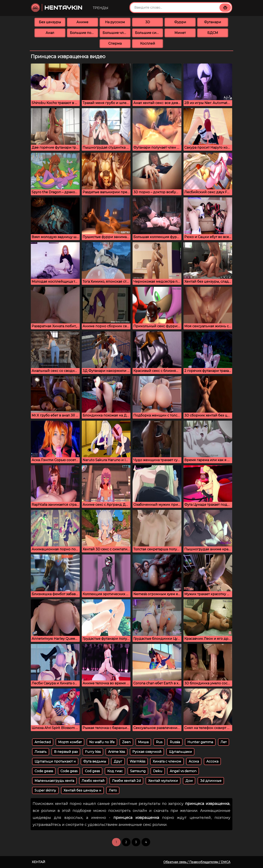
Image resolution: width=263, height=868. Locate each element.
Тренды (101, 8)
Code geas (69, 771)
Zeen (126, 742)
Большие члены (117, 33)
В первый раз (66, 752)
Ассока (212, 761)
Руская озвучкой (147, 752)
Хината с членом (167, 761)
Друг (118, 761)
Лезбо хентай (93, 781)
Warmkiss (137, 761)
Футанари (213, 22)
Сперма (115, 43)
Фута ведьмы (95, 761)
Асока (194, 761)
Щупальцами (180, 752)
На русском (115, 22)
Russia (175, 742)
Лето (113, 790)
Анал (50, 33)
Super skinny (45, 790)
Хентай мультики (163, 781)
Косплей (148, 43)
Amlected (43, 742)
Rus (159, 742)
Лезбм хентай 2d (126, 781)
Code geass (44, 771)
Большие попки (84, 33)
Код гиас (115, 771)
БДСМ (213, 33)
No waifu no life (102, 742)
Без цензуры (50, 22)
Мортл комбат (70, 742)
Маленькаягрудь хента (54, 781)
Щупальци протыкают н (55, 761)
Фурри (180, 22)
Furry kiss (93, 752)
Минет (180, 33)
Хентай (39, 862)
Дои (189, 781)
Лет (224, 742)
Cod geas (92, 771)
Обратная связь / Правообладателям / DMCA (197, 862)
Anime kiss (117, 752)
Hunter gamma (200, 742)
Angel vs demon (183, 771)
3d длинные (211, 781)
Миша (143, 742)
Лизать (41, 752)
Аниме (82, 22)
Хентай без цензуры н (82, 790)
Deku (158, 771)
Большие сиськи (149, 33)
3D (148, 22)
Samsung (138, 771)
